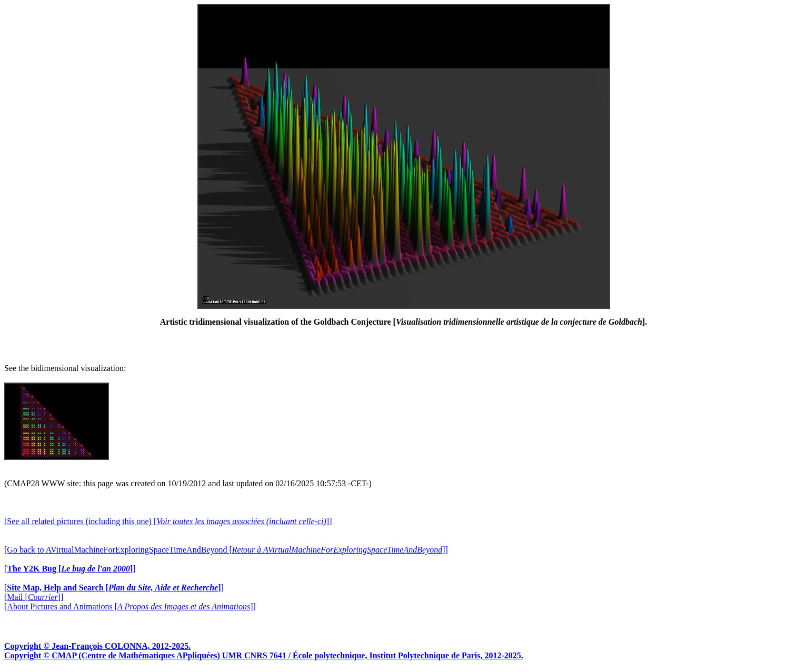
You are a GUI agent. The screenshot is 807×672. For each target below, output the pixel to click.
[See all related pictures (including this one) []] (168, 521)
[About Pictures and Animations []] (130, 606)
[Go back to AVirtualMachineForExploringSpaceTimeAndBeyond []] (226, 550)
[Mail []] (34, 597)
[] (70, 569)
